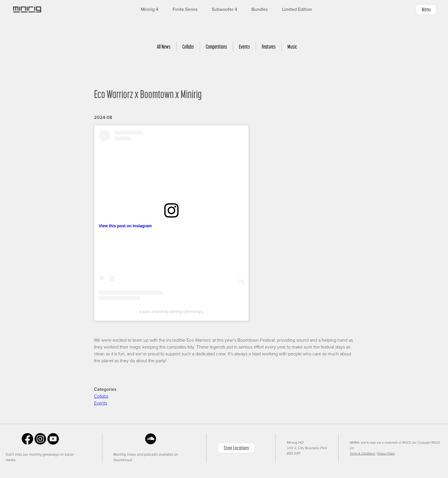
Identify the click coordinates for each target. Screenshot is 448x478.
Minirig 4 (150, 9)
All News (164, 47)
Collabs (188, 47)
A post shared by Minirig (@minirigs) (171, 312)
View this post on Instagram (125, 226)
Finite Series (185, 9)
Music (292, 47)
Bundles (260, 9)
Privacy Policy (386, 454)
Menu (426, 9)
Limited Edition (297, 9)
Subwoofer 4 (224, 9)
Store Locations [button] (236, 448)
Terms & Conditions (362, 454)
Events (244, 47)
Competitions (216, 47)
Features (269, 47)
